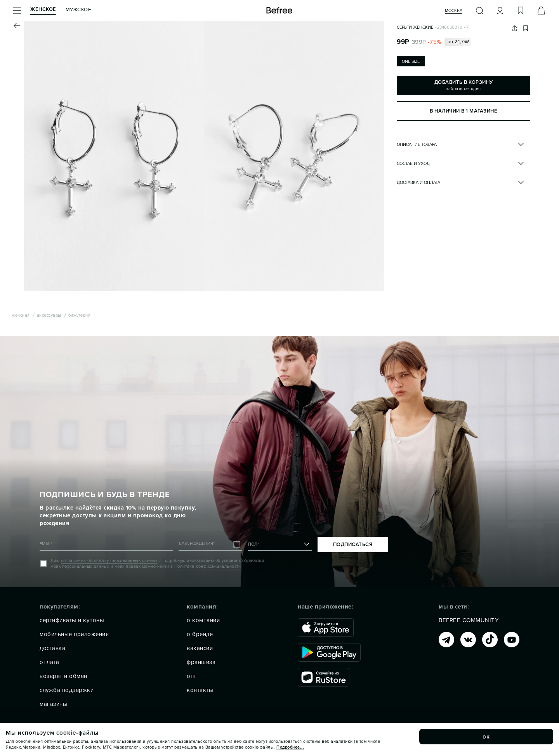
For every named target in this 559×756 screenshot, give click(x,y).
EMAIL (46, 544)
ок (486, 737)
